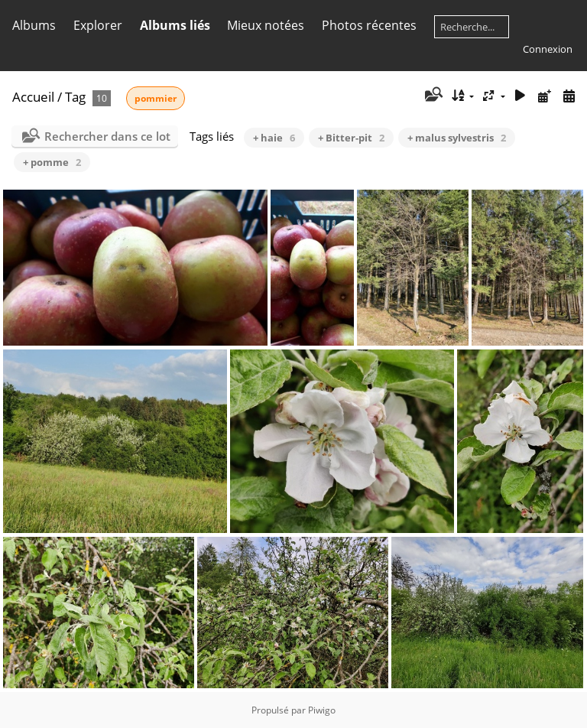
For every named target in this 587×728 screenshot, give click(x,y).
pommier (156, 98)
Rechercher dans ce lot (107, 136)
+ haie (274, 138)
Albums (34, 25)
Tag (75, 97)
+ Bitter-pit (351, 138)
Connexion (548, 49)
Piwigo (322, 710)
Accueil (33, 97)
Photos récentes (369, 25)
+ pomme (52, 162)
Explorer (98, 25)
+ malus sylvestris (457, 138)
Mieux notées (266, 25)
